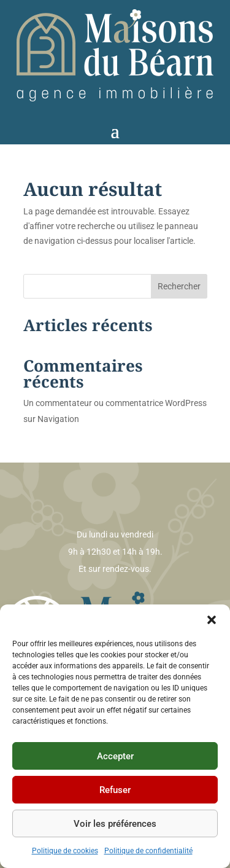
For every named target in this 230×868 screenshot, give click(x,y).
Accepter (115, 756)
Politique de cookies (65, 851)
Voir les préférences (115, 824)
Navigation (58, 419)
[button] (212, 620)
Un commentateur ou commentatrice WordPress (115, 403)
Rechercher (179, 286)
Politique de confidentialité (148, 851)
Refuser (115, 790)
